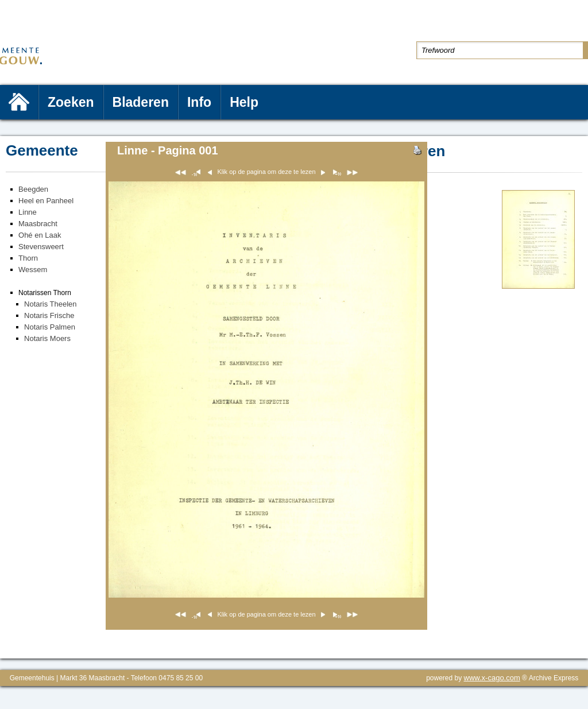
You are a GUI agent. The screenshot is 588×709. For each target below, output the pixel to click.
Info (199, 102)
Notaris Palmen (50, 327)
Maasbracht (38, 224)
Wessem (33, 270)
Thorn (28, 258)
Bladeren (141, 102)
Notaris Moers (47, 338)
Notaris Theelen (51, 304)
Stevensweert (41, 247)
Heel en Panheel (46, 201)
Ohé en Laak (40, 235)
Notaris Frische (49, 315)
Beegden (33, 189)
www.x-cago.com (492, 678)
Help (244, 102)
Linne (28, 212)
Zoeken (71, 102)
